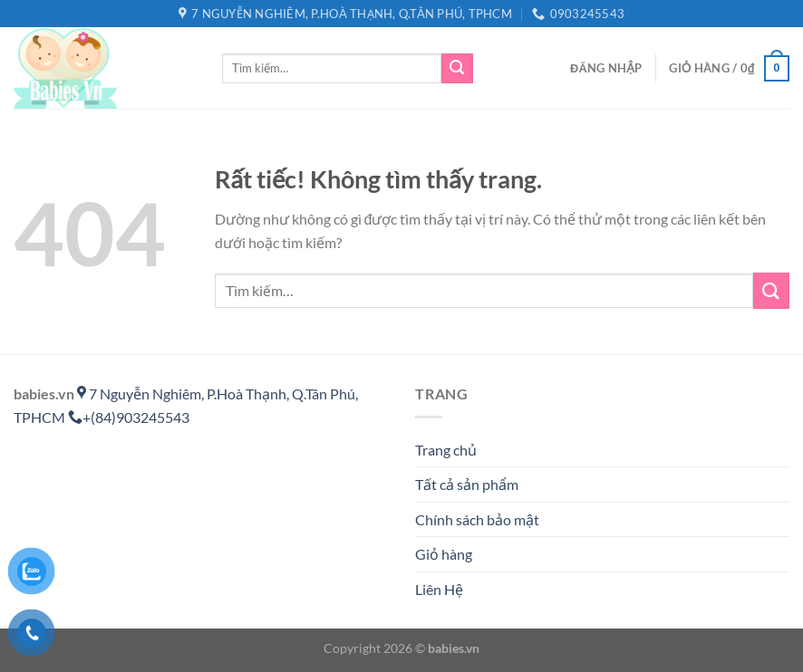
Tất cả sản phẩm (467, 484)
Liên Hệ (439, 589)
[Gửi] (457, 69)
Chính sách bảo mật (477, 519)
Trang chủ (446, 450)
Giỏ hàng (444, 554)
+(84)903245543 (129, 417)
